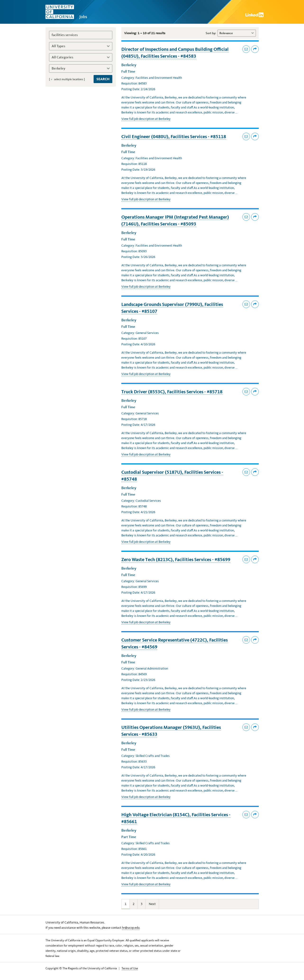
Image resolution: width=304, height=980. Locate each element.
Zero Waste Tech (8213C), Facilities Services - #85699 (176, 559)
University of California (69, 12)
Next (152, 904)
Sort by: (211, 33)
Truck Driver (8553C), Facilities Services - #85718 (172, 392)
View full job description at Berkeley (144, 119)
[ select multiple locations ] (67, 79)
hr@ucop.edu (131, 928)
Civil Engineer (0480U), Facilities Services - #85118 (174, 136)
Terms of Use (130, 968)
